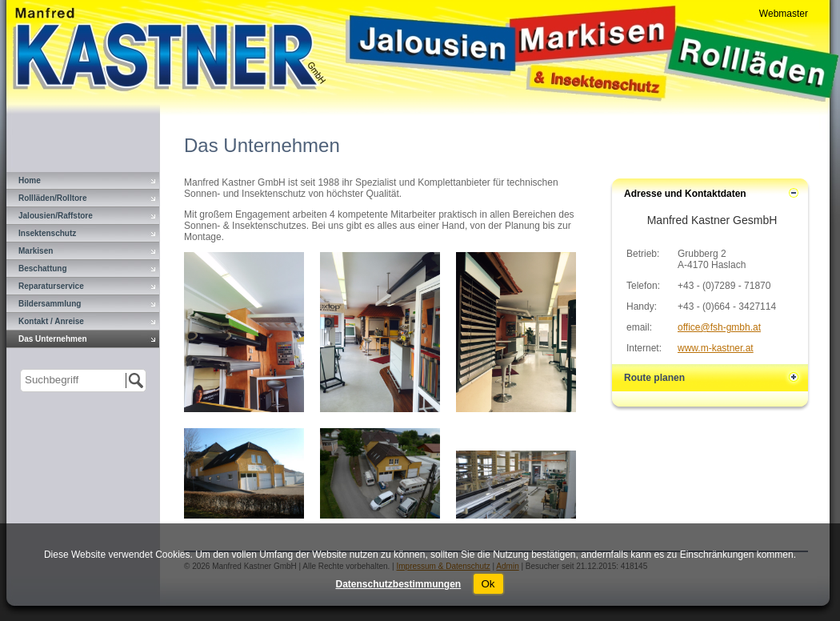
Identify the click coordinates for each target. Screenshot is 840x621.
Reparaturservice (51, 286)
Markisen (36, 251)
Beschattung (43, 268)
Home (30, 180)
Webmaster (784, 14)
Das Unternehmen (53, 339)
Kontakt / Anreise (51, 321)
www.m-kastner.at (716, 348)
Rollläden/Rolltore (53, 198)
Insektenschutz (47, 233)
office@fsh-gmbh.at (719, 327)
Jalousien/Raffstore (56, 216)
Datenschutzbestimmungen (398, 584)
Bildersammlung (50, 304)
